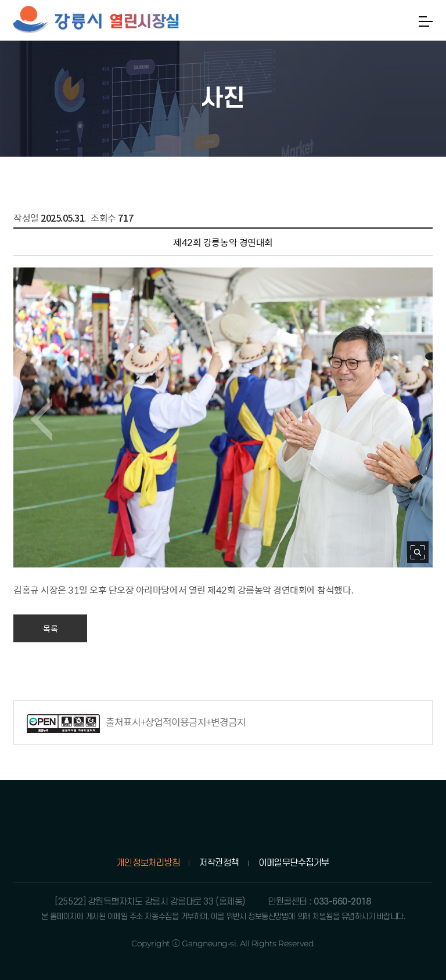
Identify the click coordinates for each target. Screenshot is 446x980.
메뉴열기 (426, 21)
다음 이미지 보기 (404, 420)
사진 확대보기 (418, 552)
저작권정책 (219, 863)
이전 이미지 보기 (42, 420)
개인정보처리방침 (148, 863)
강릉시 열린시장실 (96, 20)
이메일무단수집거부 (294, 863)
